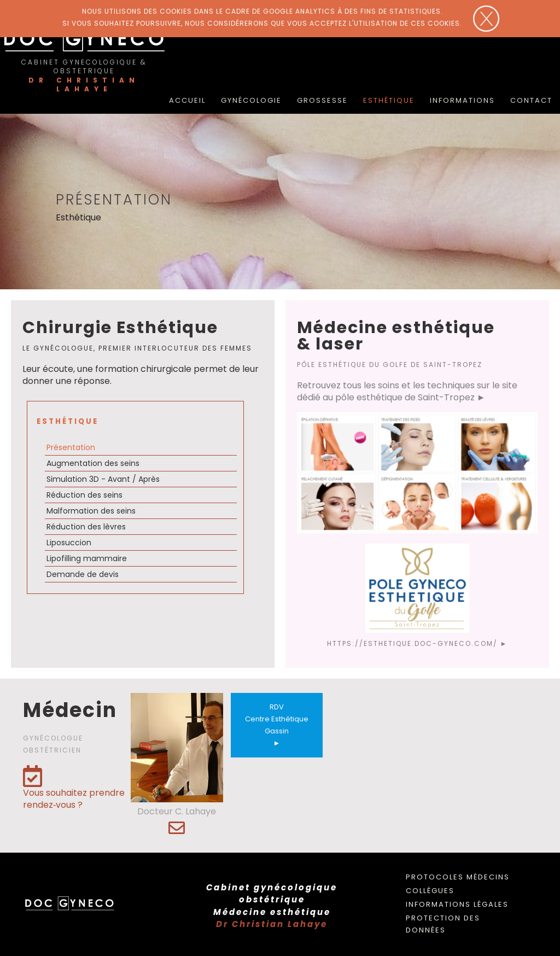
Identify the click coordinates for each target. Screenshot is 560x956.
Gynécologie (251, 100)
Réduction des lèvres (86, 527)
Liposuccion (69, 543)
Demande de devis (83, 574)
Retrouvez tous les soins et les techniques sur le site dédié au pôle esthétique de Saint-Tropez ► (407, 391)
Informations (462, 100)
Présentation (71, 447)
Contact (531, 100)
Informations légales (457, 904)
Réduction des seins (84, 495)
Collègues (430, 891)
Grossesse (322, 100)
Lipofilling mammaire (87, 558)
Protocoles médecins (458, 877)
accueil (187, 100)
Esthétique (389, 100)
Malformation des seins (91, 511)
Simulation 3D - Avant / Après (103, 479)
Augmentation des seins (93, 463)
